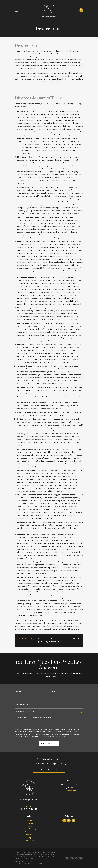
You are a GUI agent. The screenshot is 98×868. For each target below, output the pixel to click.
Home (29, 820)
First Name (19, 691)
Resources (29, 835)
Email (52, 698)
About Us (29, 823)
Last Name (54, 691)
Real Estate (29, 832)
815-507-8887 (29, 810)
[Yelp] (69, 820)
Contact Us (29, 841)
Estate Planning (29, 829)
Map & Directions (69, 791)
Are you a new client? (23, 705)
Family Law (29, 826)
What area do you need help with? (27, 711)
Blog (29, 838)
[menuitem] (18, 864)
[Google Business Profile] (73, 820)
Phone (18, 698)
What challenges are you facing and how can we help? (34, 718)
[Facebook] (64, 820)
